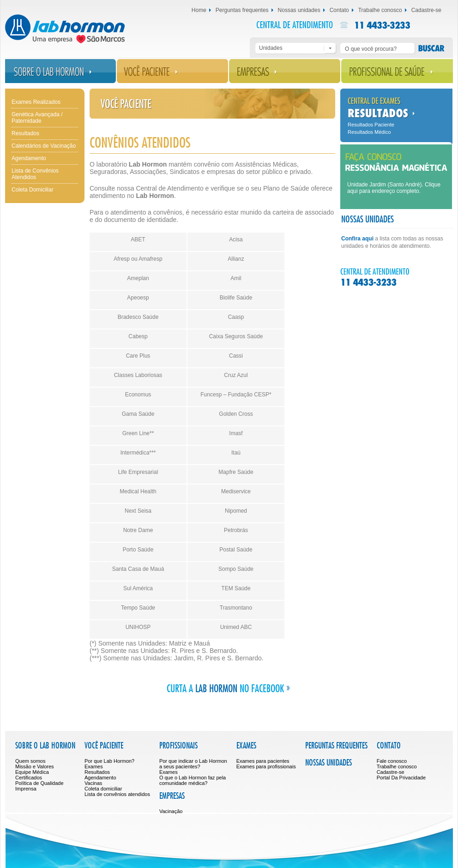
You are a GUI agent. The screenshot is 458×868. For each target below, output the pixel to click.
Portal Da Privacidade (401, 778)
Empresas (285, 71)
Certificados (29, 778)
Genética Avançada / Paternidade (37, 118)
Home (199, 10)
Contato (339, 10)
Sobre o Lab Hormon (60, 71)
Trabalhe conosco (380, 10)
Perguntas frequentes (242, 10)
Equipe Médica (32, 772)
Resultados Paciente (371, 125)
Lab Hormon (75, 29)
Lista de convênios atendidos (117, 794)
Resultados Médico (369, 132)
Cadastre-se (426, 10)
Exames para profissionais (266, 766)
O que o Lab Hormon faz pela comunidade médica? (193, 780)
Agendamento (29, 158)
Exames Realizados (36, 102)
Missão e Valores (35, 766)
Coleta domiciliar (103, 789)
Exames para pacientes (263, 761)
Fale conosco (392, 761)
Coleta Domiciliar (33, 190)
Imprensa (26, 789)
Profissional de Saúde (397, 71)
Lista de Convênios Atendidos (35, 174)
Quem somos (30, 761)
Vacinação (171, 811)
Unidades (271, 48)
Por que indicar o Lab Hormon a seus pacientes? (193, 764)
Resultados (25, 133)
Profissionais (178, 746)
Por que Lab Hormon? (109, 761)
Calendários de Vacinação (44, 146)
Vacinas (93, 783)
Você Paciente (172, 71)
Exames (94, 766)
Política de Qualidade (39, 783)
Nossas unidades (299, 10)
